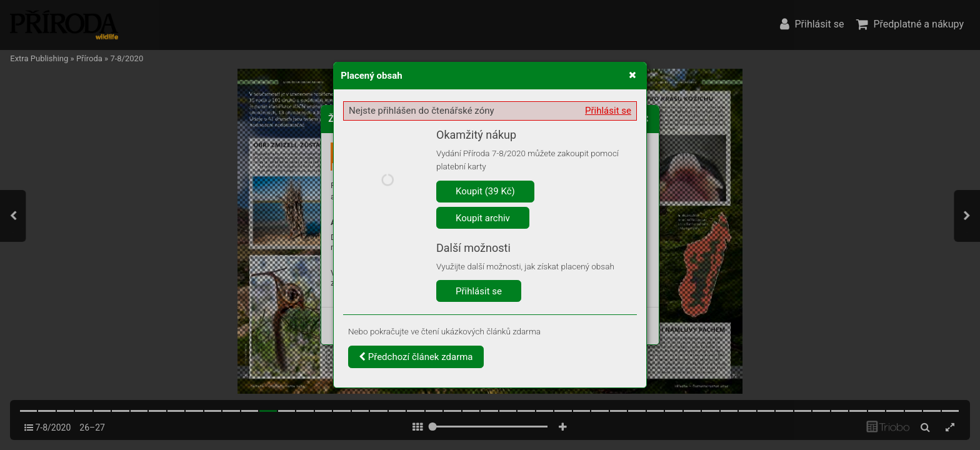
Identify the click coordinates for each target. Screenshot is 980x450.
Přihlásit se (608, 111)
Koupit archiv (483, 218)
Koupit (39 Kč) (485, 191)
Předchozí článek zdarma (416, 357)
